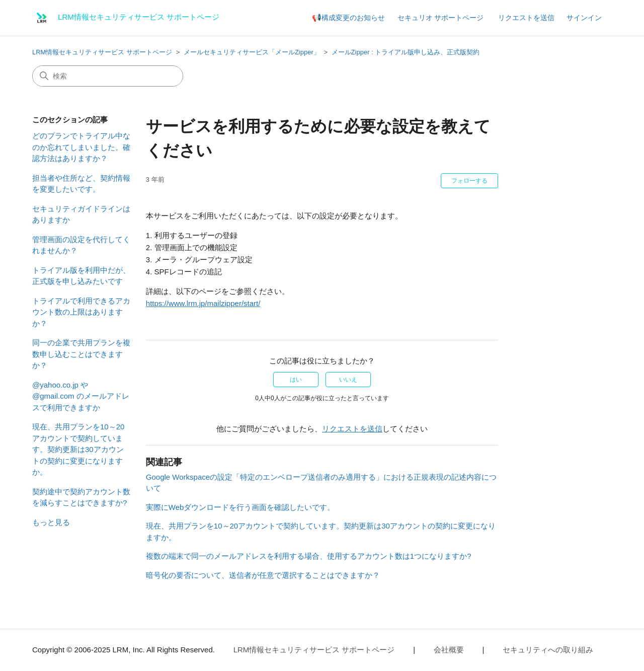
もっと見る (51, 522)
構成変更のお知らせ (353, 18)
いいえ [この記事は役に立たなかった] (348, 380)
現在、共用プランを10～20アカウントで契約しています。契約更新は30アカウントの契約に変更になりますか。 (78, 449)
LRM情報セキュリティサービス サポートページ (102, 52)
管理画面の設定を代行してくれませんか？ (81, 245)
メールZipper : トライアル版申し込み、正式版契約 (406, 52)
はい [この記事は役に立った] (296, 380)
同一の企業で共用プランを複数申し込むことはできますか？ (81, 354)
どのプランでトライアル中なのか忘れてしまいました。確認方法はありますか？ (81, 147)
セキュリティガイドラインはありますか (81, 214)
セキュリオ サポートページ (441, 18)
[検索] (108, 76)
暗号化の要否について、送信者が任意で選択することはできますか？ (263, 575)
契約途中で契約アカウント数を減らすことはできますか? (81, 497)
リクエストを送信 (526, 18)
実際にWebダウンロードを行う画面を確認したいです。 (240, 507)
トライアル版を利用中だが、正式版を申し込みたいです (81, 276)
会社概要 (449, 650)
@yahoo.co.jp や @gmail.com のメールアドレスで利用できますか (81, 396)
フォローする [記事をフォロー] (469, 181)
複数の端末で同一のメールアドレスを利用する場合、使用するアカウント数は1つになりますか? (309, 556)
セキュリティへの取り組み (548, 650)
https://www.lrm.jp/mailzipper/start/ (203, 303)
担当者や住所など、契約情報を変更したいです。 (81, 184)
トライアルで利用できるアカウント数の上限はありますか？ (81, 312)
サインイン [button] (584, 18)
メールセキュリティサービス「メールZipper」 (252, 52)
